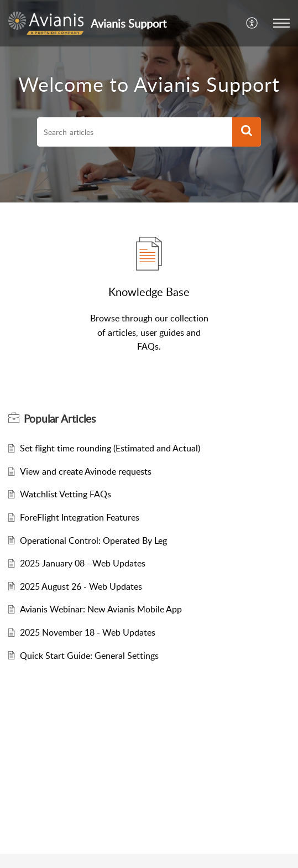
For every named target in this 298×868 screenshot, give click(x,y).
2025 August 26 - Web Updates (81, 586)
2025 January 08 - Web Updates (83, 563)
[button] (281, 23)
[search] (135, 132)
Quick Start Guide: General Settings (89, 656)
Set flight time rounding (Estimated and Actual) (110, 448)
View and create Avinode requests (86, 471)
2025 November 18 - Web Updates (88, 632)
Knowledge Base (149, 292)
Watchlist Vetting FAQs (66, 494)
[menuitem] (252, 23)
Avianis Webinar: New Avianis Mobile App (101, 609)
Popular (60, 419)
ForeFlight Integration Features (80, 517)
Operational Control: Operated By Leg (93, 540)
